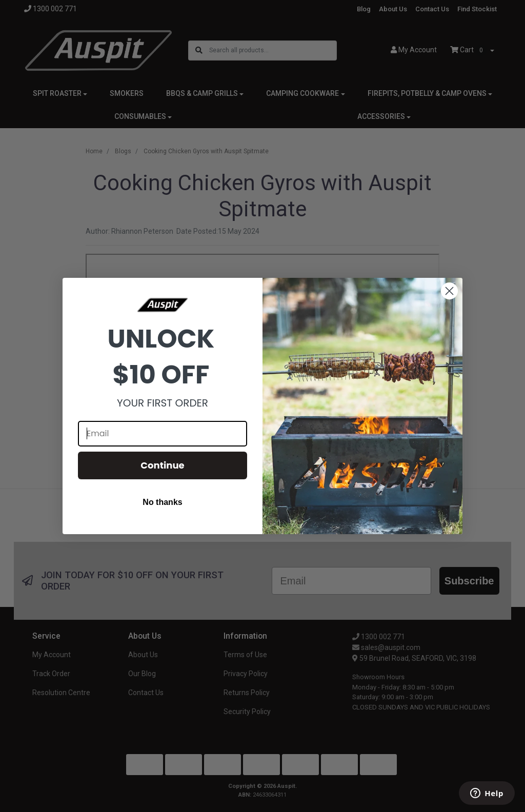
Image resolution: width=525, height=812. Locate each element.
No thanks (162, 502)
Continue (162, 465)
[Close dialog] (449, 291)
